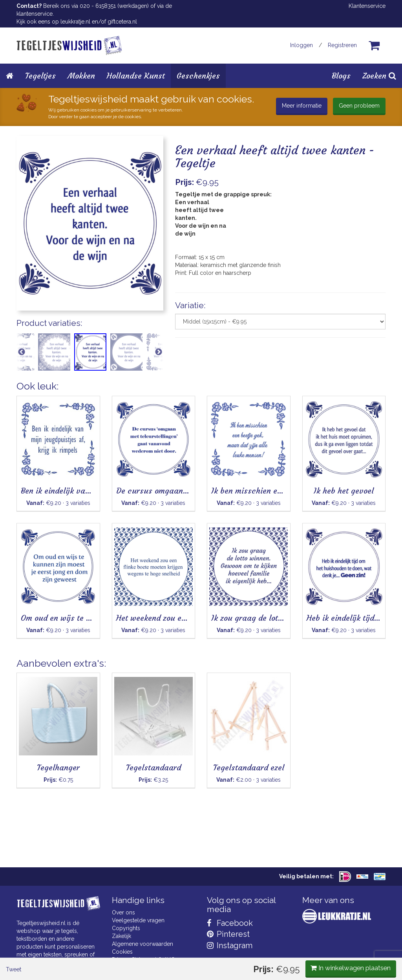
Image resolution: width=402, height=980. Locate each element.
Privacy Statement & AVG (143, 960)
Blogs (341, 76)
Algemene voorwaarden (143, 944)
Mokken (81, 76)
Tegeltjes (40, 76)
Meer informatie (302, 106)
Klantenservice (367, 6)
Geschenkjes (198, 76)
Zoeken (379, 76)
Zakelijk (122, 936)
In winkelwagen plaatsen (327, 399)
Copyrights (126, 928)
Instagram (230, 945)
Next (158, 355)
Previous (21, 355)
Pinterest (228, 934)
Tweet (30, 399)
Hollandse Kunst (136, 76)
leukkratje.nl (75, 22)
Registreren (342, 45)
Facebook (230, 923)
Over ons (123, 912)
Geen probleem (359, 106)
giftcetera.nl (122, 22)
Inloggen (301, 45)
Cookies (122, 952)
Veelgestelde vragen (138, 920)
